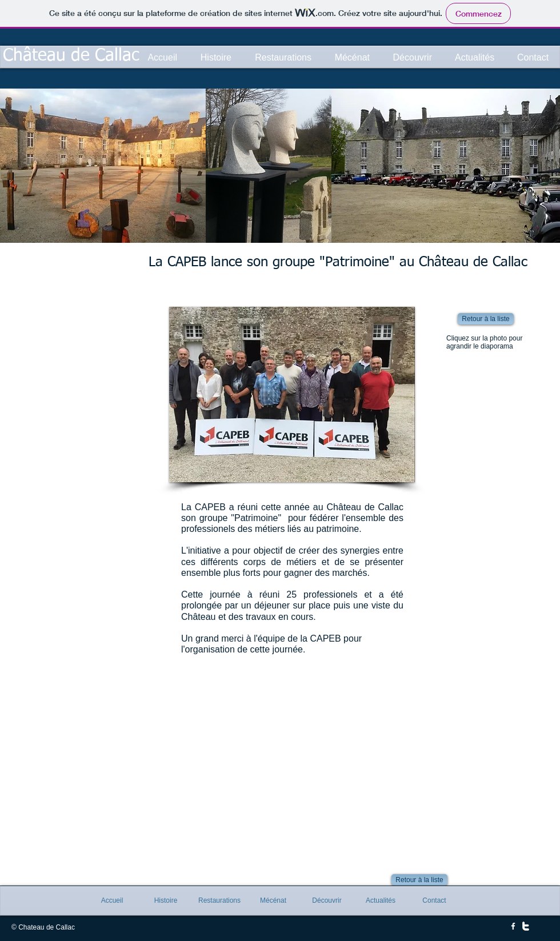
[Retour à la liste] (486, 319)
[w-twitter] (526, 926)
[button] (292, 395)
